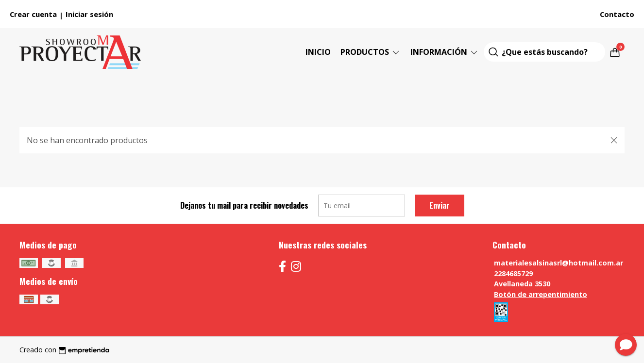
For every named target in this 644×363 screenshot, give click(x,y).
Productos (371, 52)
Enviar (440, 205)
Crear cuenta (33, 14)
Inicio (318, 52)
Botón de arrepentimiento (541, 294)
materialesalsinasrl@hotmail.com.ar (559, 263)
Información (445, 52)
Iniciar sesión (89, 14)
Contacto (617, 14)
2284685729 (513, 273)
